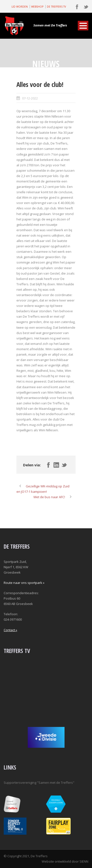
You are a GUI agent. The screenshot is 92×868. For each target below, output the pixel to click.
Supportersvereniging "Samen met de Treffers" (39, 783)
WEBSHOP (37, 7)
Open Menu (83, 26)
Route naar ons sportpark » (24, 583)
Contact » (10, 630)
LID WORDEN (20, 7)
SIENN (84, 861)
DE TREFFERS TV (56, 7)
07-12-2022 (30, 98)
